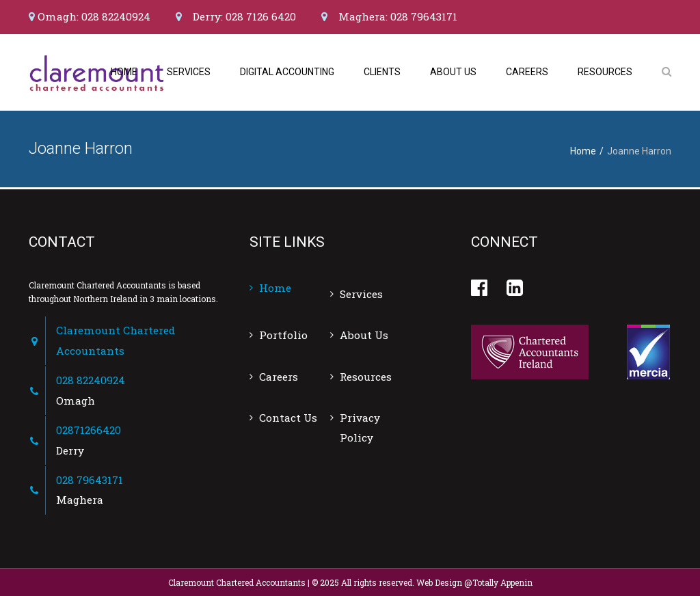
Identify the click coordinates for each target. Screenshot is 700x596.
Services (189, 72)
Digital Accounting (287, 72)
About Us (453, 72)
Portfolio (283, 335)
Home (124, 72)
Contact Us (288, 418)
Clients (382, 72)
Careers (527, 72)
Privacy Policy (360, 428)
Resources (605, 72)
